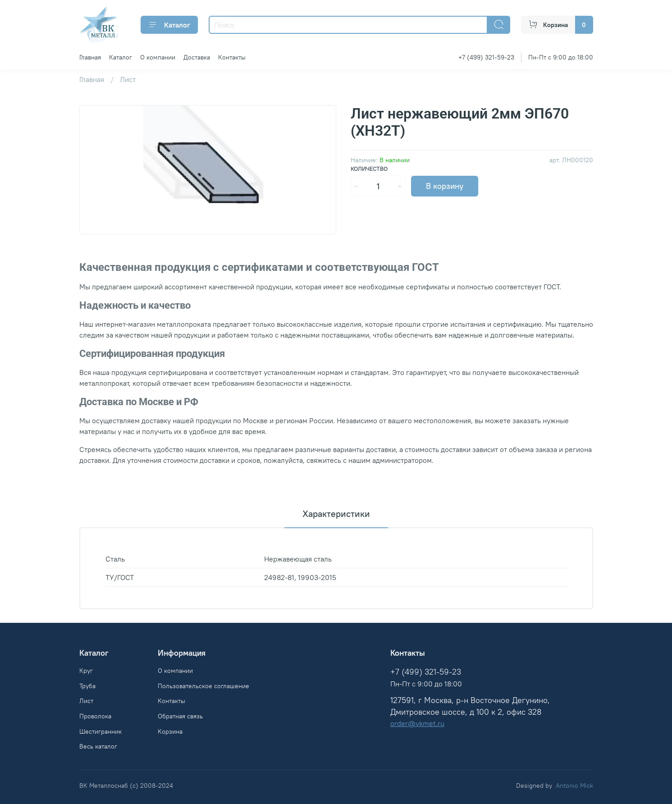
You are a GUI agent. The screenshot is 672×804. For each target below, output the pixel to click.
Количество (369, 169)
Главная (90, 57)
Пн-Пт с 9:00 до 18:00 (561, 57)
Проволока (95, 716)
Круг (86, 671)
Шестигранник (101, 731)
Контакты (232, 57)
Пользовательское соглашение (203, 686)
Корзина (170, 731)
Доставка (197, 57)
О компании (158, 57)
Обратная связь (180, 716)
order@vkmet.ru (417, 723)
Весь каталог (98, 746)
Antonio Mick (574, 786)
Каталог (169, 25)
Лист (128, 79)
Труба (87, 686)
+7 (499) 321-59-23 (486, 57)
